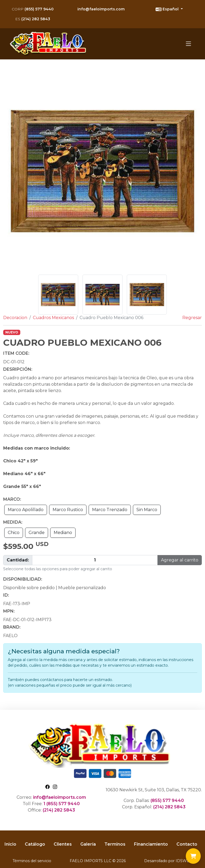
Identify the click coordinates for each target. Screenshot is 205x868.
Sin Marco (147, 510)
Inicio (10, 844)
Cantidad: (18, 560)
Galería (88, 844)
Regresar (192, 318)
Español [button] (168, 9)
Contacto (187, 844)
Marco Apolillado (26, 510)
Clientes (63, 844)
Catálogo (35, 844)
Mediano (63, 533)
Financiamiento (151, 844)
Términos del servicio (32, 861)
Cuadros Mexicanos (53, 318)
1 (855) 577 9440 (62, 804)
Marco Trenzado (110, 510)
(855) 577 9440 (33, 9)
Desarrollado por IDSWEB (168, 861)
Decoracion (15, 318)
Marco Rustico (68, 510)
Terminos (115, 844)
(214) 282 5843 (33, 19)
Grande (37, 533)
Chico (14, 533)
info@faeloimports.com (101, 9)
